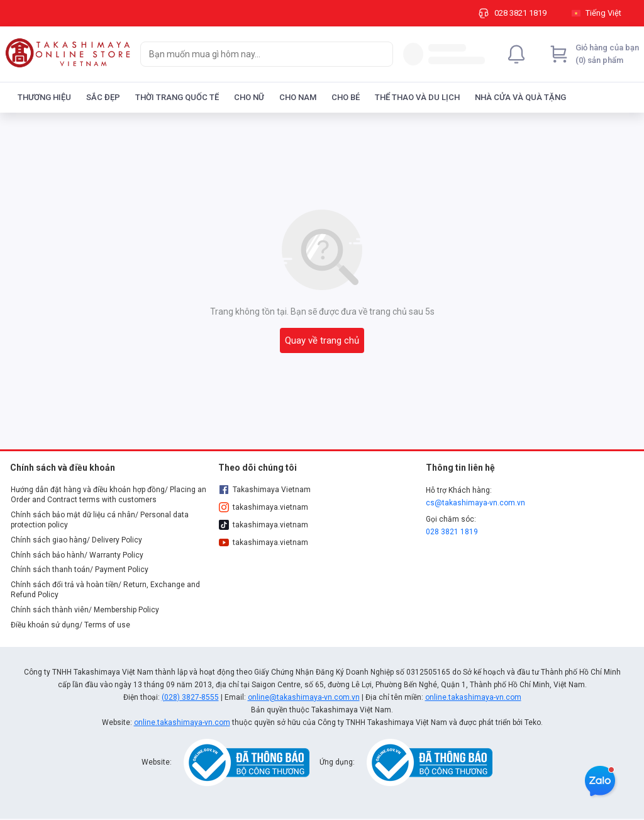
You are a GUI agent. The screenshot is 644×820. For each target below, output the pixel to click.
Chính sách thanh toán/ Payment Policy (80, 570)
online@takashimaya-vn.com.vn (304, 697)
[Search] (380, 54)
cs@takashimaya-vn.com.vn (475, 503)
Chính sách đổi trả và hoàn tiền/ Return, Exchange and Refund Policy (105, 590)
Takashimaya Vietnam (265, 490)
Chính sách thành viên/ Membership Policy (85, 610)
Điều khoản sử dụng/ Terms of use (70, 625)
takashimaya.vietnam (264, 507)
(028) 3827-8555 (190, 697)
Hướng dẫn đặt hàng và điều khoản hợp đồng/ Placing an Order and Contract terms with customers (108, 495)
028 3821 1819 (452, 532)
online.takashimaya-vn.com (473, 697)
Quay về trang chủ (322, 340)
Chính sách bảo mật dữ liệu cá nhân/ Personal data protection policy (100, 520)
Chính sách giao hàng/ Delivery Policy (76, 540)
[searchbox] (255, 54)
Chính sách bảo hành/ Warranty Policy (77, 555)
